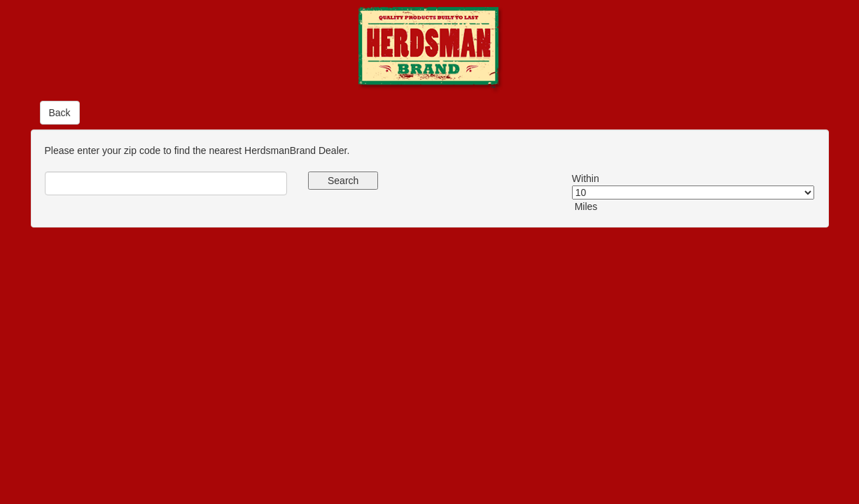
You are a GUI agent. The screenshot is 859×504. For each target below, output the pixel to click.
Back (60, 113)
